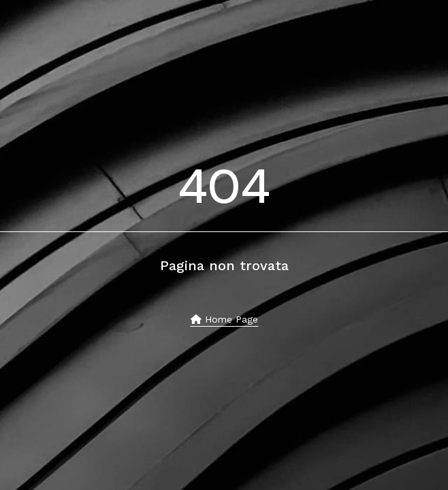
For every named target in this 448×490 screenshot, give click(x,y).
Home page (224, 319)
